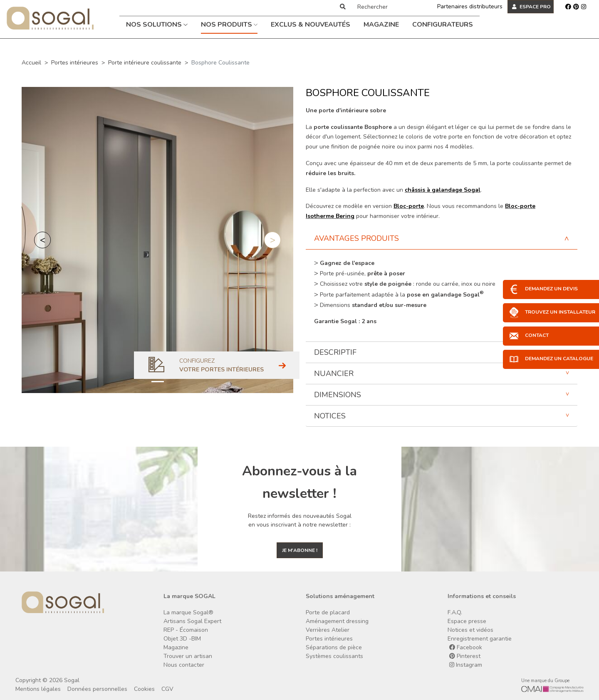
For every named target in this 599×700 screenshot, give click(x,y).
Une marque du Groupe (545, 681)
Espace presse (467, 621)
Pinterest (465, 656)
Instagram (466, 665)
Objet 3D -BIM (182, 639)
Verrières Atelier (328, 630)
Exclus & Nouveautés (311, 25)
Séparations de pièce (334, 647)
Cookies (144, 689)
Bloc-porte (409, 206)
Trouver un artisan (188, 656)
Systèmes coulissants (334, 656)
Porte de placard (328, 612)
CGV (167, 689)
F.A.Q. (455, 612)
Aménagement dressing (337, 621)
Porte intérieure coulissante (145, 63)
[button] (42, 240)
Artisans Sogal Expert (192, 621)
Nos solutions (157, 25)
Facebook (466, 647)
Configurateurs (443, 25)
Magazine (381, 25)
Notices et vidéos (470, 630)
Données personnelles (97, 689)
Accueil (31, 63)
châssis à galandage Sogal (443, 190)
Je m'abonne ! (300, 550)
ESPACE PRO (531, 7)
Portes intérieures (75, 63)
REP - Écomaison (186, 630)
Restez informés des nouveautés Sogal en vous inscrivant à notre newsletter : (300, 520)
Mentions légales (38, 689)
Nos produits (229, 25)
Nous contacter (184, 665)
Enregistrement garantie (480, 639)
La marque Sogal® (188, 612)
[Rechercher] (388, 7)
